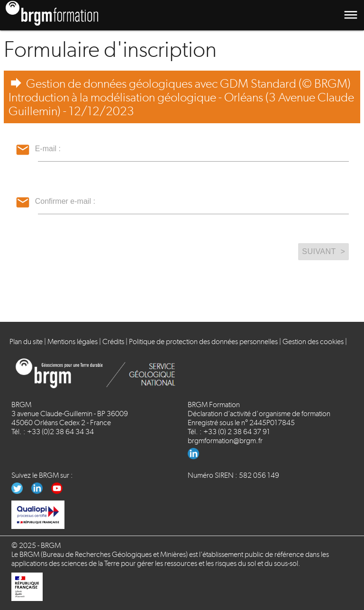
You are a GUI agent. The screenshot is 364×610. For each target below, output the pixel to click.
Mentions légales (73, 341)
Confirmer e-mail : (65, 201)
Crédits (113, 341)
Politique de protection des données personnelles (203, 341)
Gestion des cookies (313, 341)
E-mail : (48, 149)
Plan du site (26, 341)
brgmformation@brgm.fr (225, 441)
